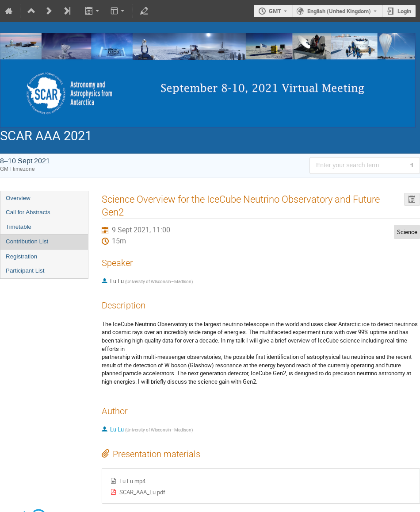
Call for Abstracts (28, 212)
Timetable (19, 227)
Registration (21, 256)
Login (404, 11)
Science (407, 232)
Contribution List (27, 241)
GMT (275, 11)
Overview (18, 198)
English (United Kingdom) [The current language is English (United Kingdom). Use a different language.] (339, 11)
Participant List (25, 271)
